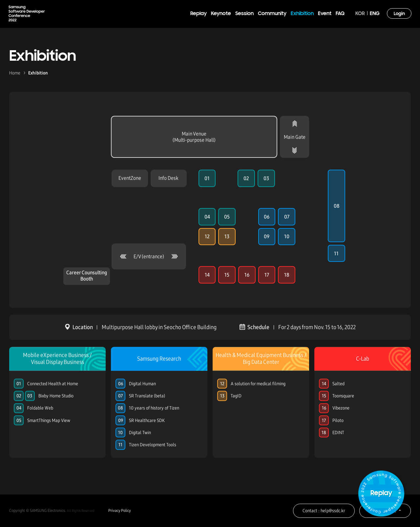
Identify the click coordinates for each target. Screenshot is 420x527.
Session (244, 14)
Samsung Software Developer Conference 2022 (27, 13)
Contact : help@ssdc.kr (324, 511)
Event (325, 14)
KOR (360, 14)
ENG (375, 14)
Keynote (221, 14)
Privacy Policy (120, 511)
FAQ (340, 14)
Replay (199, 14)
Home (15, 73)
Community (272, 14)
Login (399, 14)
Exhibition (302, 14)
